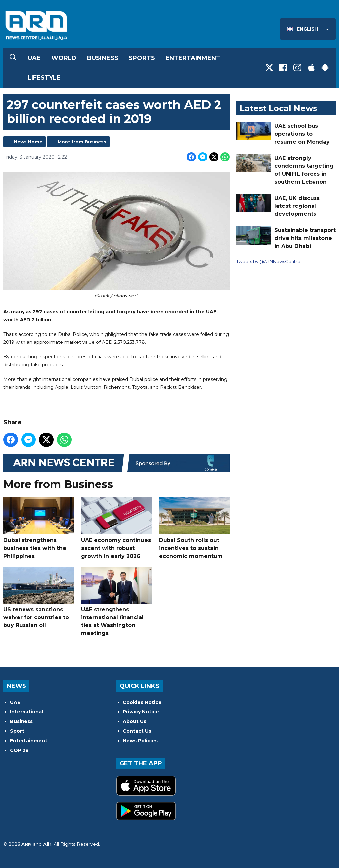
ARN (26, 844)
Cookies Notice (142, 702)
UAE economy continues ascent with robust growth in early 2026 (117, 528)
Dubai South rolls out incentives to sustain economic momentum (194, 528)
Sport (17, 731)
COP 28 (19, 750)
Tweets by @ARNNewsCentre (268, 261)
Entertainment (193, 58)
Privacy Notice (141, 712)
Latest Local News (278, 108)
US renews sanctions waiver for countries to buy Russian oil (39, 597)
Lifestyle (44, 78)
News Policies (140, 741)
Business (103, 58)
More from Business (82, 142)
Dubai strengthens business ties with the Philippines (39, 528)
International (26, 712)
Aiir (47, 844)
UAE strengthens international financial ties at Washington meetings (117, 601)
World (64, 58)
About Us (135, 721)
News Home (28, 142)
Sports (142, 58)
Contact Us (137, 731)
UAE (34, 58)
